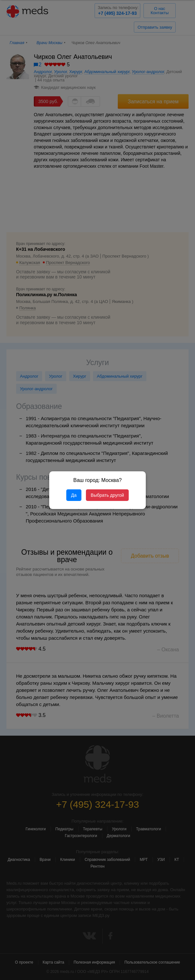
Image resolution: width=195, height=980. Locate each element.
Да (74, 495)
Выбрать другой (107, 495)
